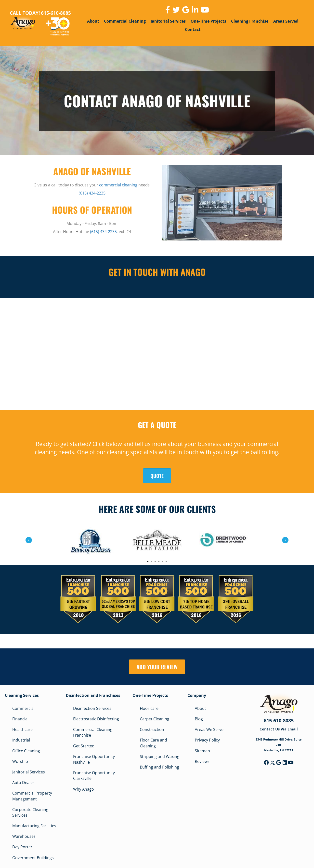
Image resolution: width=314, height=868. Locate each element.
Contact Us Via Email (279, 729)
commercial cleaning (118, 185)
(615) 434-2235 (92, 193)
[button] (266, 763)
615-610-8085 (279, 721)
